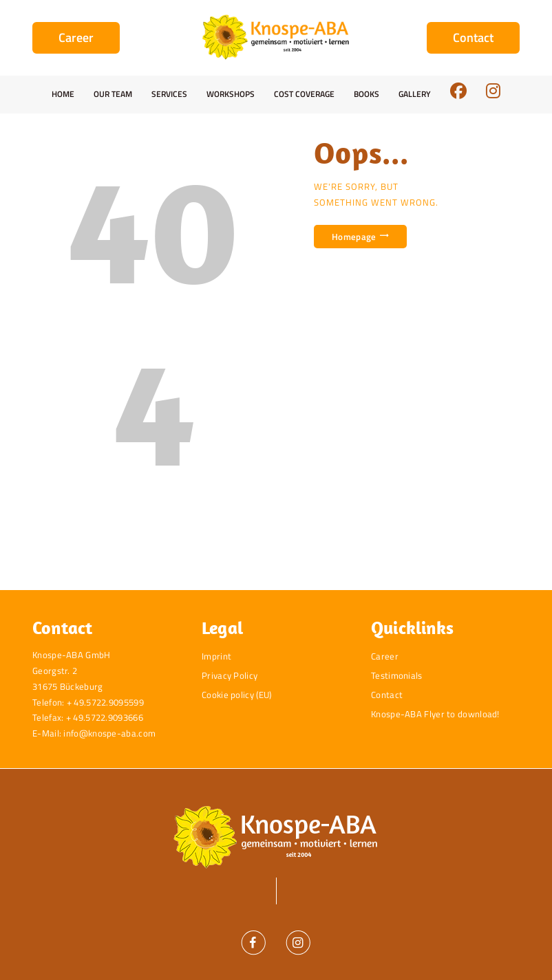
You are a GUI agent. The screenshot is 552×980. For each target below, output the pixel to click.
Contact (387, 695)
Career (385, 656)
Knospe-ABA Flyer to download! (435, 714)
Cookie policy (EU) (236, 695)
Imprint (216, 656)
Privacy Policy (230, 675)
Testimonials (397, 675)
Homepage (354, 237)
